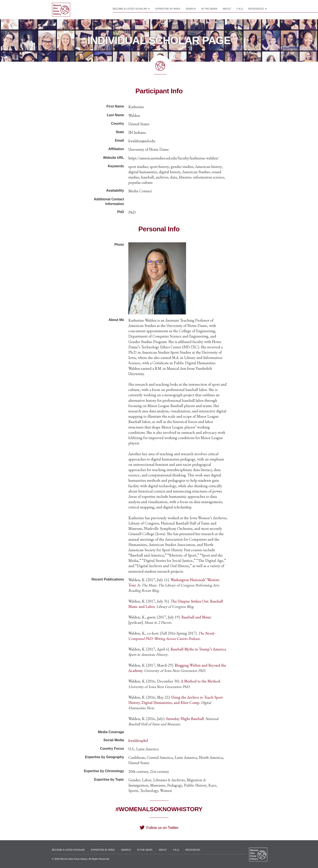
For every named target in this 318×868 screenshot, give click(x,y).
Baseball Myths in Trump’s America (198, 649)
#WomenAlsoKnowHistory (159, 809)
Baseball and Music (196, 617)
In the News (209, 9)
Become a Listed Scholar (131, 9)
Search (191, 9)
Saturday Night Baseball (185, 719)
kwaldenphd (138, 740)
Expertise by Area (168, 9)
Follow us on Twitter (159, 828)
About (227, 9)
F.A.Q (240, 9)
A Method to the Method (200, 681)
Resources (257, 9)
